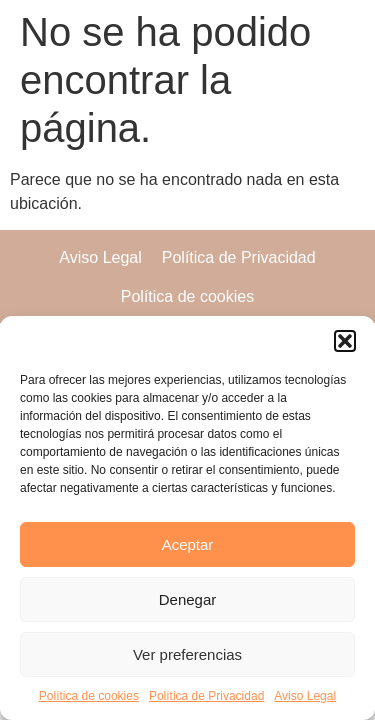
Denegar (188, 599)
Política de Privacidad (206, 696)
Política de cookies (89, 696)
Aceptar (188, 544)
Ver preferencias (187, 654)
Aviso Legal (305, 696)
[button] (345, 341)
